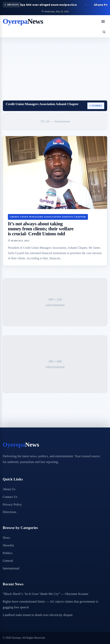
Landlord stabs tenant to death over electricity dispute (38, 615)
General (8, 561)
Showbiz (8, 545)
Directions (10, 512)
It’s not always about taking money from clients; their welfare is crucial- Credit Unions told (41, 229)
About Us (9, 489)
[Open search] (104, 32)
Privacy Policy (12, 504)
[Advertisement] (55, 66)
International (11, 568)
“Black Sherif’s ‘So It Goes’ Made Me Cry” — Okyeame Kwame (45, 594)
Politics (8, 553)
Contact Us (10, 497)
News (6, 538)
